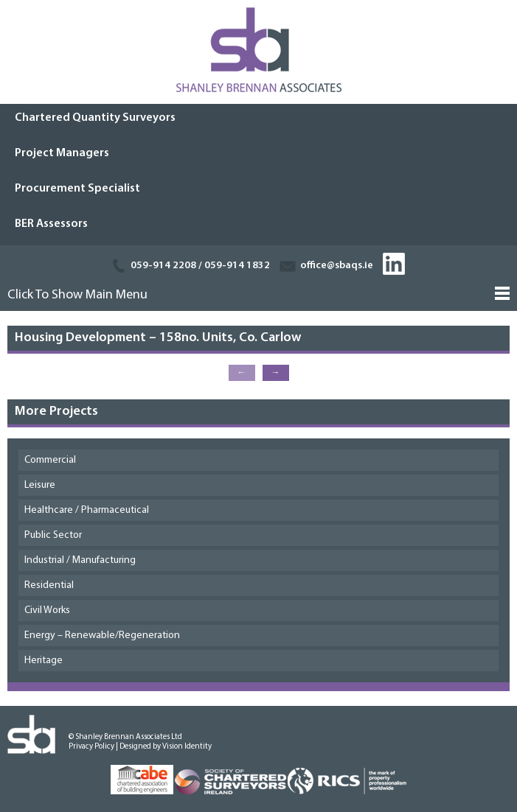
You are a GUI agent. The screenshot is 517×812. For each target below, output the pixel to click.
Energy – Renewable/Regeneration (102, 636)
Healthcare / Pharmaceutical (87, 510)
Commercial (50, 460)
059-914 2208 (163, 266)
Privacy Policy (91, 747)
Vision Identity (187, 747)
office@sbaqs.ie (337, 266)
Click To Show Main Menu (77, 295)
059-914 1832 (237, 266)
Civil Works (47, 610)
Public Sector (53, 535)
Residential (49, 585)
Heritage (44, 661)
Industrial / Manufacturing (80, 560)
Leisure (40, 485)
